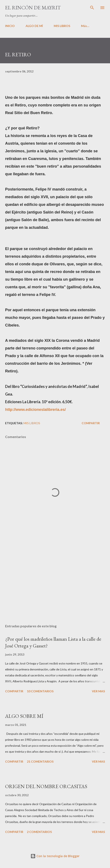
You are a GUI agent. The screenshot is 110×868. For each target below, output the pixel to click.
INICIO (10, 26)
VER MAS (98, 691)
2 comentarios (39, 832)
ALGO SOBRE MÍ (24, 716)
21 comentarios (40, 761)
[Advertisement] (55, 581)
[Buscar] (92, 8)
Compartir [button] (91, 423)
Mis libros (32, 423)
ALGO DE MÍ (34, 26)
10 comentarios (40, 691)
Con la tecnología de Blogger (55, 856)
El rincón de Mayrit (33, 8)
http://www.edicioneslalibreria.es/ (35, 410)
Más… (85, 26)
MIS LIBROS (62, 26)
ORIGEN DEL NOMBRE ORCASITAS (46, 786)
